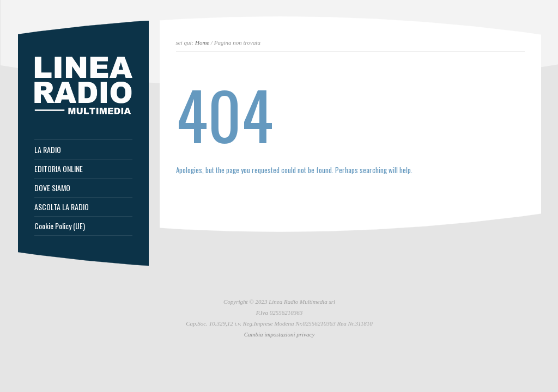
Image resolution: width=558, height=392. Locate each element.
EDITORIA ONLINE (59, 169)
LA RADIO (48, 150)
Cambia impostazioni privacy (280, 334)
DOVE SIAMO (52, 188)
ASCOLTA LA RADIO (62, 207)
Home (202, 42)
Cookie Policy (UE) (60, 226)
